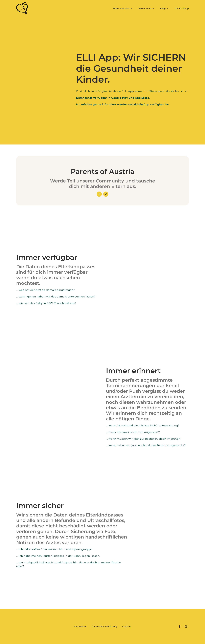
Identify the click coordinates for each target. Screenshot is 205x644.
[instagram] (106, 194)
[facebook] (99, 194)
